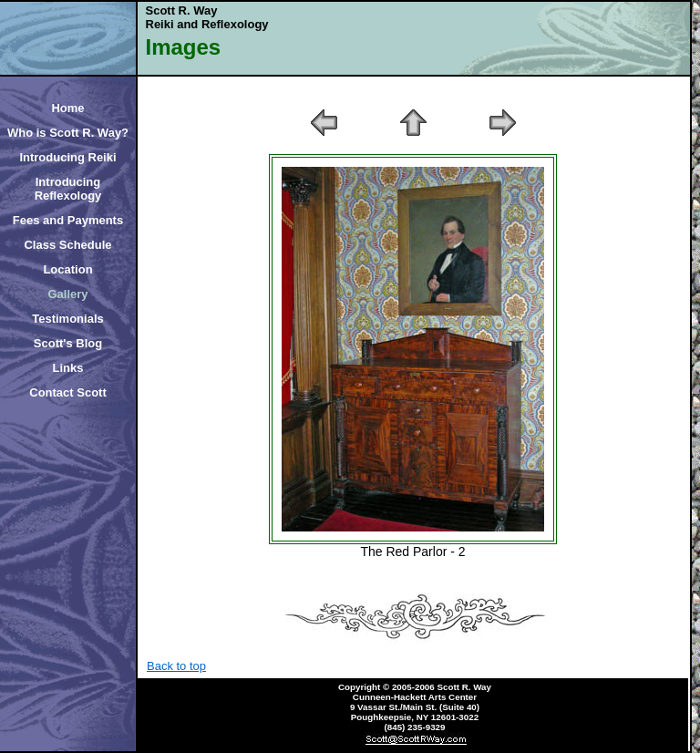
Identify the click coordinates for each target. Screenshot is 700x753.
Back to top (176, 666)
